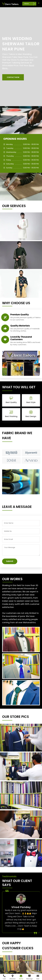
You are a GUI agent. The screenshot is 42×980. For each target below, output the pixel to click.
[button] (13, 77)
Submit (10, 561)
